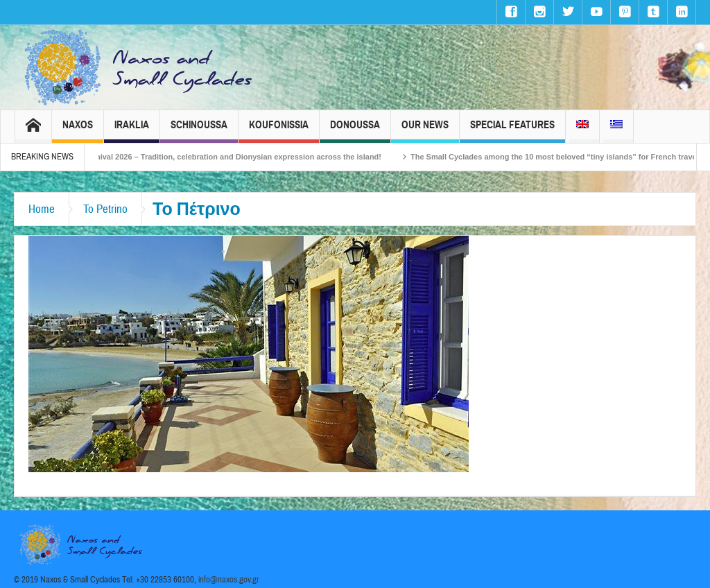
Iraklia (132, 131)
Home (42, 209)
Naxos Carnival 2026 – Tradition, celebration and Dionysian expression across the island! (232, 157)
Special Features (512, 131)
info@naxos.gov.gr (229, 580)
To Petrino (105, 209)
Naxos (78, 131)
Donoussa (355, 131)
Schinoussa (199, 131)
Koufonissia (279, 131)
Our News (425, 131)
